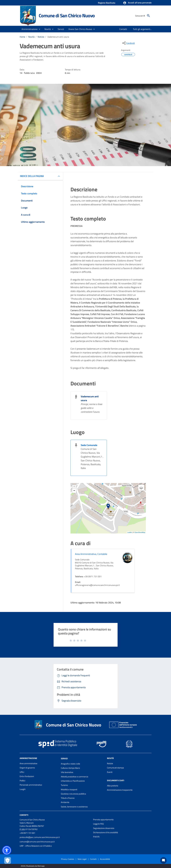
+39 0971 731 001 (27, 833)
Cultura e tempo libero (70, 768)
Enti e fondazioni (27, 776)
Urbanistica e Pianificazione (73, 781)
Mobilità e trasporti (69, 789)
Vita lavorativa (67, 772)
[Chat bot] (163, 860)
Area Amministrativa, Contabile (91, 554)
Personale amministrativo (31, 785)
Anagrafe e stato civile (70, 764)
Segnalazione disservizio (104, 828)
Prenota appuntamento (103, 820)
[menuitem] (123, 29)
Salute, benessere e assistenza (74, 807)
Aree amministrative (28, 763)
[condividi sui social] (128, 43)
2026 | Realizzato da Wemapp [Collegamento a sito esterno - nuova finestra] (33, 866)
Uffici (22, 772)
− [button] (74, 491)
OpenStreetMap (140, 532)
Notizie (41, 37)
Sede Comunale (89, 445)
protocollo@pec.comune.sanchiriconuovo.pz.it (40, 837)
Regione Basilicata (107, 3)
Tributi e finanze (68, 798)
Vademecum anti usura (58, 37)
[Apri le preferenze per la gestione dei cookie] (8, 860)
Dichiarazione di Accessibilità (106, 832)
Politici (22, 781)
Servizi (64, 758)
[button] (137, 3)
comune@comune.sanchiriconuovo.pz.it (37, 842)
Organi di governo (27, 768)
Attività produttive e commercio (75, 777)
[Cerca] (148, 16)
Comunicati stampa (115, 768)
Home (22, 37)
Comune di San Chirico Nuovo (67, 15)
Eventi (110, 772)
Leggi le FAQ (98, 824)
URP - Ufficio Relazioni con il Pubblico (36, 846)
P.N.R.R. (96, 837)
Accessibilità (105, 859)
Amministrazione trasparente (120, 790)
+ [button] (74, 487)
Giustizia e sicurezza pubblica (73, 794)
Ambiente (65, 802)
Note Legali (82, 859)
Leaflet (130, 532)
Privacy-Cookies (68, 859)
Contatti (24, 815)
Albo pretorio (113, 786)
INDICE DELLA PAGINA (32, 176)
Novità (31, 37)
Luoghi (23, 789)
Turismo (64, 785)
